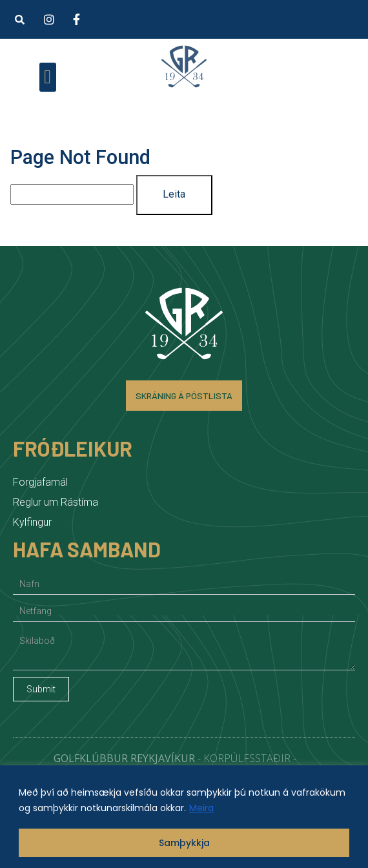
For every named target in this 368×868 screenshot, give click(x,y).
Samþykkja (184, 843)
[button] (19, 19)
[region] (184, 817)
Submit (41, 689)
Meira (201, 808)
